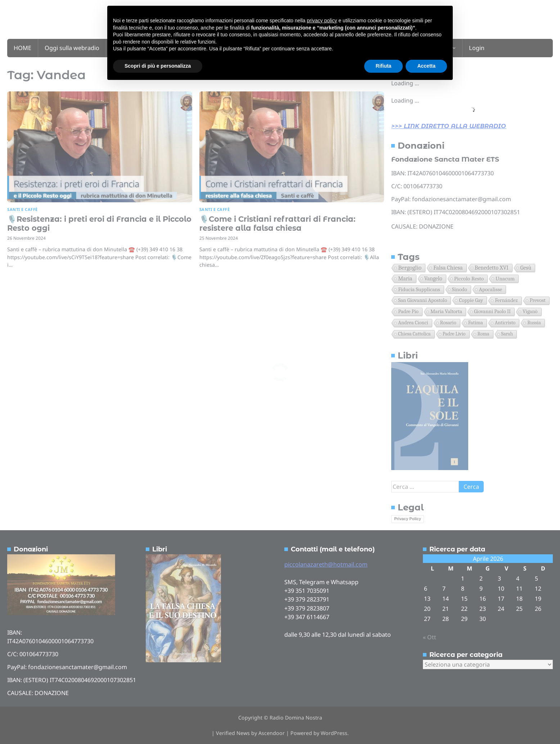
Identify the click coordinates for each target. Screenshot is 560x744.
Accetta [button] (426, 66)
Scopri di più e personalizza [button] (158, 66)
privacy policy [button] (322, 21)
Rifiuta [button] (384, 66)
